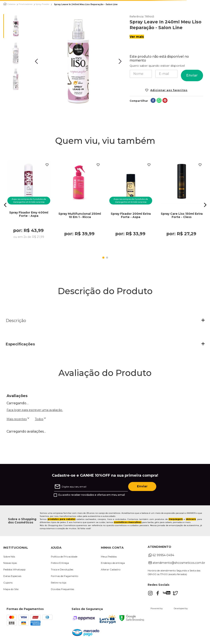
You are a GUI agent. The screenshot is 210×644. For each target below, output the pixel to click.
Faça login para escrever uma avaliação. (35, 410)
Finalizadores (26, 4)
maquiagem (176, 519)
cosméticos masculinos (128, 522)
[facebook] (153, 101)
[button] (5, 205)
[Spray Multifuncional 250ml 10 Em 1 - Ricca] (80, 201)
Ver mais (137, 37)
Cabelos (11, 4)
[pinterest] (165, 101)
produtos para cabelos (62, 519)
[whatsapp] (159, 101)
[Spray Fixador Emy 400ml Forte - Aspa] (29, 201)
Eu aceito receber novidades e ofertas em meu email (92, 495)
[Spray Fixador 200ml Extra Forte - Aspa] (131, 201)
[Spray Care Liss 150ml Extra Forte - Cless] (182, 201)
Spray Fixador (43, 4)
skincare (191, 519)
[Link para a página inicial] (5, 4)
